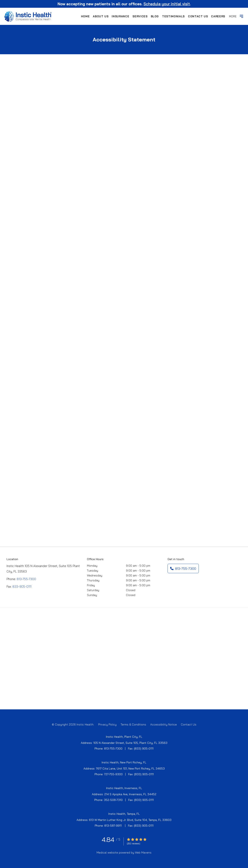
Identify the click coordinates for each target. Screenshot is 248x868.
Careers (218, 16)
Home (85, 16)
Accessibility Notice (163, 724)
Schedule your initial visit (167, 4)
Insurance (120, 16)
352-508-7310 (113, 800)
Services (140, 16)
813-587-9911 (113, 826)
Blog (155, 16)
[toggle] (241, 16)
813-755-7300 (26, 579)
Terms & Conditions (133, 724)
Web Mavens (143, 853)
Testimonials (173, 16)
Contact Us (198, 16)
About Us (101, 16)
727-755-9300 (113, 774)
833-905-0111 (22, 587)
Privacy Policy (107, 724)
